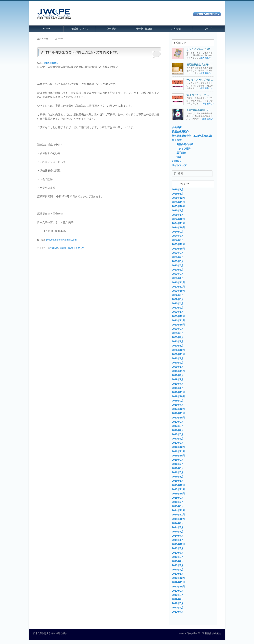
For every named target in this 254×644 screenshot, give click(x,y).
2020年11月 (178, 354)
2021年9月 (178, 329)
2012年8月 (178, 595)
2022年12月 (178, 283)
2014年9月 (178, 523)
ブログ (208, 29)
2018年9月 (178, 401)
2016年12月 (178, 447)
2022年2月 (178, 308)
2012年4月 (178, 612)
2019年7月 (178, 379)
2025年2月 (178, 211)
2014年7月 (178, 532)
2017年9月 (178, 422)
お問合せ (177, 161)
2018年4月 (178, 405)
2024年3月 (178, 240)
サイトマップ (179, 165)
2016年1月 (178, 481)
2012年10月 (178, 587)
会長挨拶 (177, 127)
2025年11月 (178, 202)
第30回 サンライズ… (198, 95)
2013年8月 (178, 548)
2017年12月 (178, 409)
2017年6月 (178, 434)
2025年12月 (178, 198)
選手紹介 (181, 153)
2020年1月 (178, 367)
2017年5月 (178, 439)
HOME (46, 29)
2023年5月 (178, 266)
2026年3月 (178, 190)
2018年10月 (178, 396)
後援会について (80, 29)
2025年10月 (178, 206)
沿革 (179, 157)
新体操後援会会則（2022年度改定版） (193, 136)
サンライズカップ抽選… (200, 49)
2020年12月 (178, 350)
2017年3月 (178, 443)
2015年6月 (178, 506)
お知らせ (176, 29)
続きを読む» (206, 58)
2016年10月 (178, 456)
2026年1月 (178, 194)
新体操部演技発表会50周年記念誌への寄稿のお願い (80, 52)
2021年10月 (178, 325)
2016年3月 (178, 477)
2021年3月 (178, 341)
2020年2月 (178, 363)
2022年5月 (178, 299)
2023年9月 (178, 253)
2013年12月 (178, 544)
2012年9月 (178, 591)
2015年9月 (178, 498)
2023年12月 (178, 244)
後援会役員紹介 (180, 132)
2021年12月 (178, 316)
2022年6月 (178, 295)
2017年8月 (178, 426)
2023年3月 (178, 270)
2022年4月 (178, 304)
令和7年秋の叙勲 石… (199, 110)
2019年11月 (178, 371)
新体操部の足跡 (185, 144)
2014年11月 (178, 515)
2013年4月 (178, 561)
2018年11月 (178, 392)
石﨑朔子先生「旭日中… (200, 64)
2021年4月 (178, 337)
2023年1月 (178, 278)
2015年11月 (178, 489)
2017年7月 (178, 430)
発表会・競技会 (144, 29)
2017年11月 (178, 413)
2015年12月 (178, 485)
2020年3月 (178, 358)
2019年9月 (178, 375)
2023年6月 (178, 261)
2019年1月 (178, 388)
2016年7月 (178, 464)
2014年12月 (178, 510)
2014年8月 (178, 527)
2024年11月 (178, 223)
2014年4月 (178, 536)
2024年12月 (178, 219)
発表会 (63, 248)
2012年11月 (178, 582)
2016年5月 (178, 472)
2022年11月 (178, 287)
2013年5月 (178, 557)
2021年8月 (178, 333)
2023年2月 (178, 274)
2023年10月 (178, 249)
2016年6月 (178, 468)
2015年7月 (178, 502)
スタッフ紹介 (184, 149)
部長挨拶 (177, 140)
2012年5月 (178, 608)
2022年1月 (178, 312)
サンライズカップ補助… (200, 80)
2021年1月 (178, 346)
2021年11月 (178, 321)
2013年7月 (178, 553)
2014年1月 (178, 540)
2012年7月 (178, 599)
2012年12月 (178, 578)
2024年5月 (178, 236)
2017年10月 (178, 418)
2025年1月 (178, 215)
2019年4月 (178, 384)
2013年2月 (178, 570)
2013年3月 (178, 565)
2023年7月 (178, 257)
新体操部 (112, 29)
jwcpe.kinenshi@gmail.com (61, 240)
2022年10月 (178, 291)
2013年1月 (178, 574)
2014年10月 (178, 519)
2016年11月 (178, 451)
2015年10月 (178, 494)
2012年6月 (178, 603)
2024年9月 (178, 232)
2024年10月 (178, 228)
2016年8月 (178, 460)
